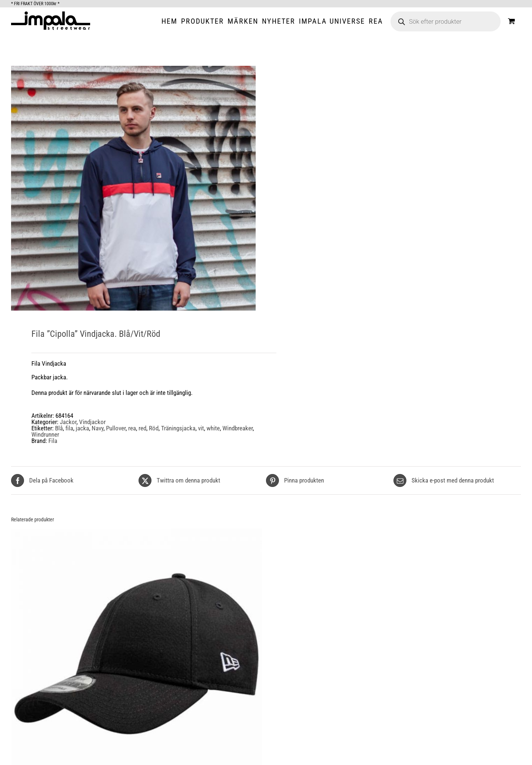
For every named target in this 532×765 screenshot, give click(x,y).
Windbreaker (238, 428)
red (142, 428)
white (213, 428)
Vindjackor (92, 422)
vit (201, 428)
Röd (154, 428)
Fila (53, 441)
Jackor (68, 422)
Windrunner (45, 434)
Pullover (116, 428)
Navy (98, 428)
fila (69, 428)
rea (132, 428)
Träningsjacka (178, 428)
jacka (82, 428)
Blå (59, 428)
